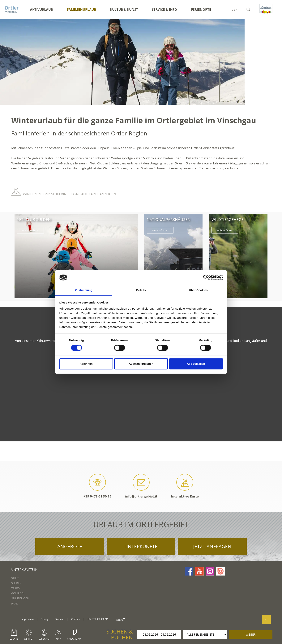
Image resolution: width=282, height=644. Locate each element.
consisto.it (120, 619)
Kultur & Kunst (124, 9)
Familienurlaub (81, 9)
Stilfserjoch (20, 598)
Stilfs (15, 578)
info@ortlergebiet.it (141, 486)
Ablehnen (86, 364)
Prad (15, 603)
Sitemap (60, 619)
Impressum (28, 619)
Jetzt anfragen (212, 546)
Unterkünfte (141, 546)
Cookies (75, 619)
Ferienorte (201, 9)
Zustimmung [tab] (84, 290)
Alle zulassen (196, 364)
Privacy (45, 619)
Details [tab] (141, 290)
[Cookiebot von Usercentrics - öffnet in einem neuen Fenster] (206, 278)
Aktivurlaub (41, 9)
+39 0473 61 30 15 (97, 486)
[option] (141, 62)
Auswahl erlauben (141, 364)
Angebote (70, 546)
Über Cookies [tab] (198, 290)
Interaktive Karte (185, 486)
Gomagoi (18, 593)
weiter (251, 634)
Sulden (16, 583)
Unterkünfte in (24, 570)
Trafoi (16, 588)
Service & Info (164, 9)
